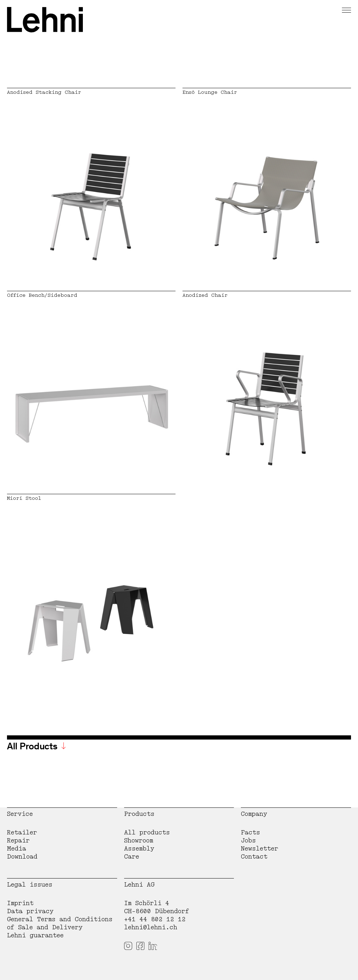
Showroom (139, 841)
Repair (18, 841)
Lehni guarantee (35, 935)
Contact (254, 857)
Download (22, 857)
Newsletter (260, 849)
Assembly (139, 849)
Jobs (248, 841)
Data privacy (30, 911)
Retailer (22, 832)
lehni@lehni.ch (151, 927)
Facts (250, 832)
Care (132, 857)
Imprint (20, 903)
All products (147, 832)
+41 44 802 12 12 (155, 919)
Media (17, 849)
